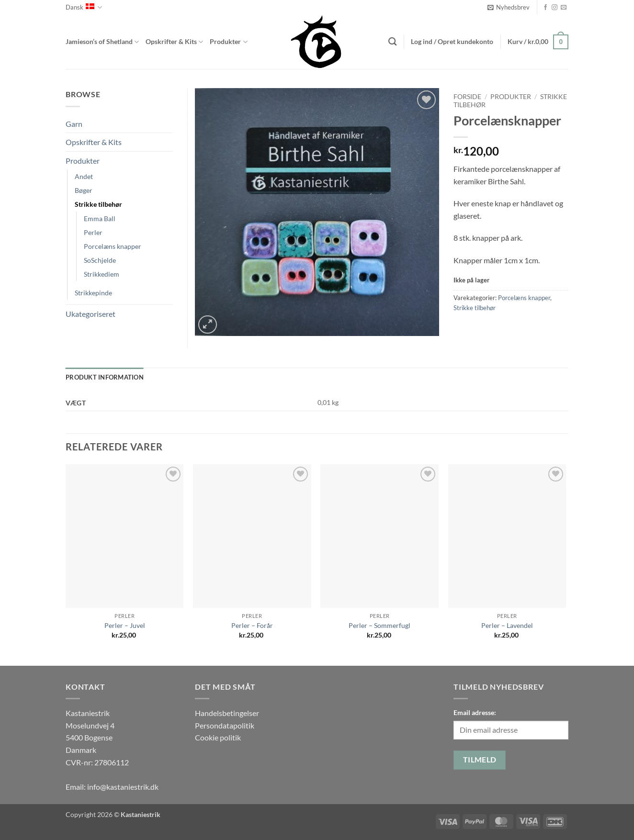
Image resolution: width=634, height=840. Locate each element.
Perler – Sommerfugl (379, 625)
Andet (84, 176)
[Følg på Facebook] (545, 8)
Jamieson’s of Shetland (102, 42)
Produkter (228, 42)
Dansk (84, 7)
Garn (74, 124)
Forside (467, 97)
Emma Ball (100, 218)
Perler (93, 232)
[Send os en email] (564, 8)
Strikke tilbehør (475, 308)
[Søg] (392, 42)
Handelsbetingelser (227, 713)
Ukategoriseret (91, 314)
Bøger (84, 190)
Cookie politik (218, 737)
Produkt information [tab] (105, 377)
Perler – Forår (252, 625)
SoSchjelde (100, 260)
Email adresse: (475, 712)
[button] (509, 7)
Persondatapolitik (225, 725)
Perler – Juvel (125, 625)
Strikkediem (102, 274)
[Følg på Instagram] (555, 8)
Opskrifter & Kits (174, 42)
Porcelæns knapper (524, 298)
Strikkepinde (93, 293)
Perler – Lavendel (507, 625)
